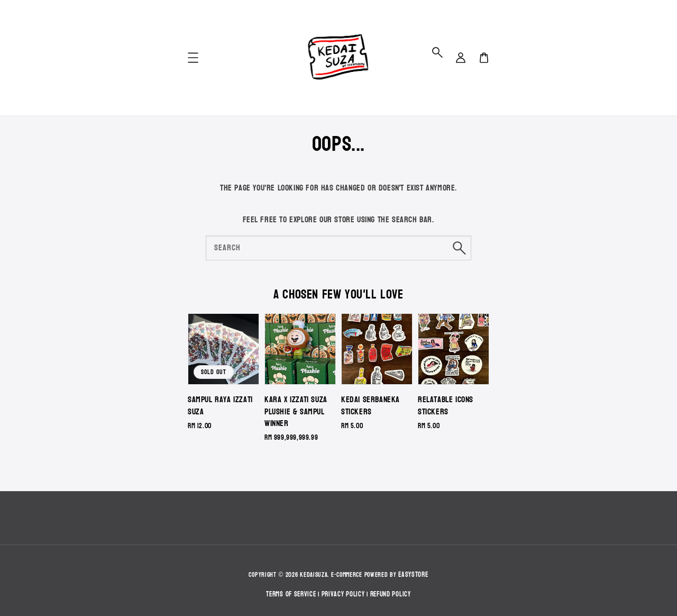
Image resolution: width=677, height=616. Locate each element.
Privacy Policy (343, 594)
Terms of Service (291, 594)
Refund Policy (391, 594)
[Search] (459, 248)
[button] (437, 52)
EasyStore (413, 575)
